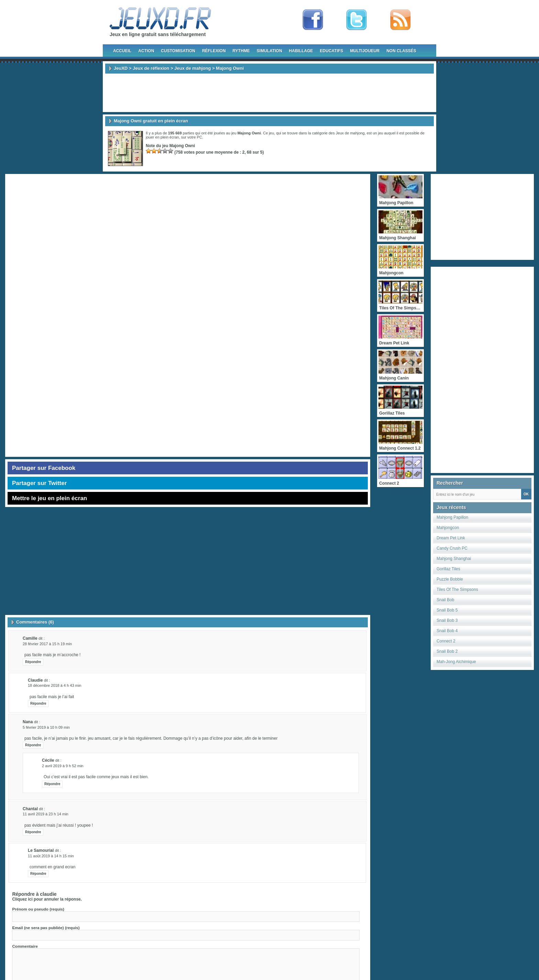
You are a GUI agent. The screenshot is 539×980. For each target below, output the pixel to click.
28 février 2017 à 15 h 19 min (47, 644)
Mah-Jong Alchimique (456, 662)
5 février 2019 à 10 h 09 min (46, 727)
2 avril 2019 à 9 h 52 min (63, 766)
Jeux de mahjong (192, 68)
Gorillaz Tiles (448, 569)
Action (146, 51)
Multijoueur (365, 51)
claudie (48, 894)
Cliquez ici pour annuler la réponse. (47, 899)
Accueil (122, 51)
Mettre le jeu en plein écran (49, 498)
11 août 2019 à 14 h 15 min (51, 856)
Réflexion (214, 51)
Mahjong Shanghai (454, 559)
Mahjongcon (448, 528)
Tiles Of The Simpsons (457, 590)
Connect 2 (446, 641)
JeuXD (121, 68)
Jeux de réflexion (151, 68)
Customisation (178, 51)
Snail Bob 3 (447, 620)
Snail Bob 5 (447, 610)
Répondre (33, 662)
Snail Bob (445, 600)
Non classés (401, 51)
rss (400, 20)
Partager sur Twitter (39, 483)
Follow (356, 20)
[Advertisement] (269, 93)
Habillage (301, 51)
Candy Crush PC (452, 548)
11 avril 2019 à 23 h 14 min (46, 814)
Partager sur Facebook (44, 468)
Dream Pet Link (451, 538)
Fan (313, 20)
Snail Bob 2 (447, 651)
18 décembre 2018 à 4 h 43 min (54, 685)
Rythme (241, 51)
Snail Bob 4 (447, 631)
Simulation (269, 51)
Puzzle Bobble (450, 579)
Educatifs (332, 51)
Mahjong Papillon (452, 517)
